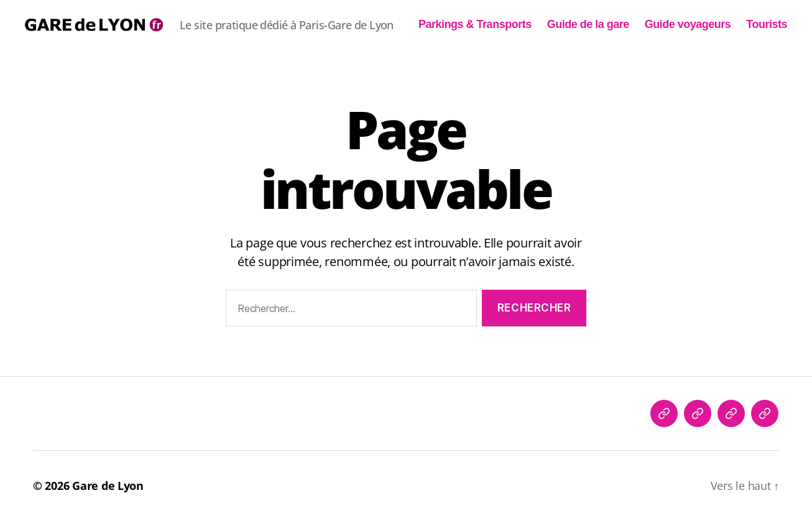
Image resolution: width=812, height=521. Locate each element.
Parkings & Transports (475, 24)
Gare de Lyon (108, 486)
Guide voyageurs (688, 24)
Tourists (767, 24)
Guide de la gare (588, 24)
